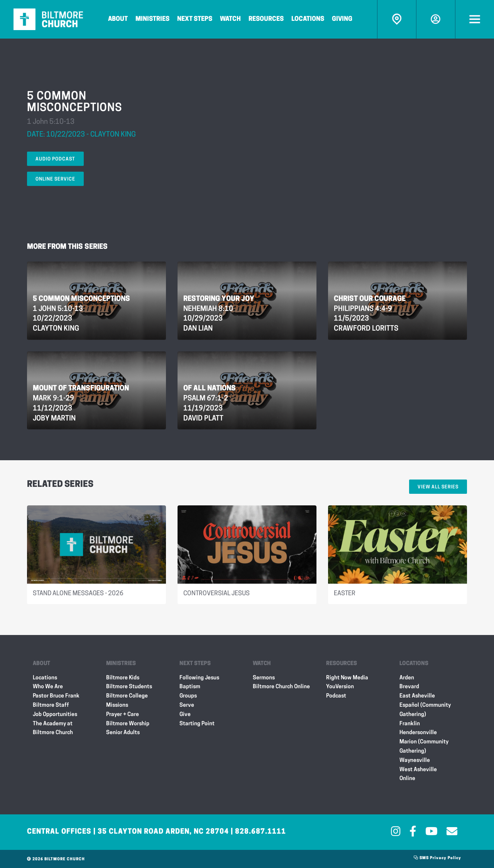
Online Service (55, 179)
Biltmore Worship (128, 724)
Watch (230, 19)
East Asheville (417, 696)
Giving (342, 19)
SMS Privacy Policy (437, 858)
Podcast (336, 696)
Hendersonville (418, 733)
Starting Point (197, 724)
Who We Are (48, 687)
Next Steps (195, 19)
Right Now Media (347, 678)
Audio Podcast (55, 159)
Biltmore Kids (123, 678)
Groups (188, 696)
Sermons (264, 678)
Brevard (409, 687)
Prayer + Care (123, 715)
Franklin (410, 724)
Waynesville (415, 761)
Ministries (152, 19)
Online (407, 779)
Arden (407, 678)
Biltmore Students (129, 687)
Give (185, 715)
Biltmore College (127, 696)
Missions (117, 705)
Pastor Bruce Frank (56, 696)
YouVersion (340, 687)
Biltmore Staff (51, 705)
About (118, 19)
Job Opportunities (55, 715)
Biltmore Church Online (281, 687)
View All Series (438, 487)
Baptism (190, 687)
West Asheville (418, 770)
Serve (187, 705)
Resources (266, 19)
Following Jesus (199, 678)
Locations (308, 19)
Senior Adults (123, 733)
